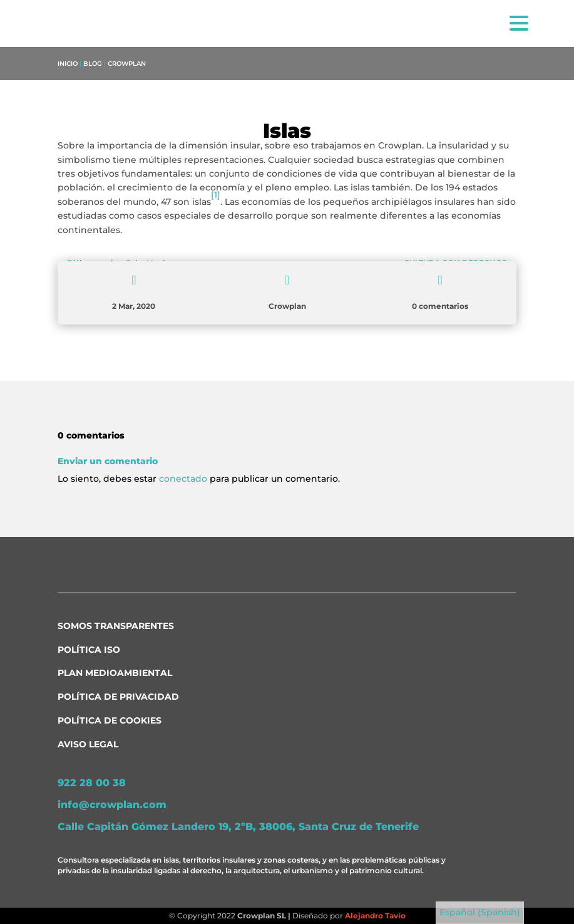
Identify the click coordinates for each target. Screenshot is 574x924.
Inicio (68, 64)
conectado (183, 479)
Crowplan (127, 64)
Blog (93, 64)
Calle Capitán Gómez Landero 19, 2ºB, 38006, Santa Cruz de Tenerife (238, 827)
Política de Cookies (110, 720)
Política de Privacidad (118, 697)
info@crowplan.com (112, 805)
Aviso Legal (88, 744)
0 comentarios (440, 306)
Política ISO (89, 650)
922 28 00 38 (92, 783)
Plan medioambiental (115, 673)
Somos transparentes (116, 626)
